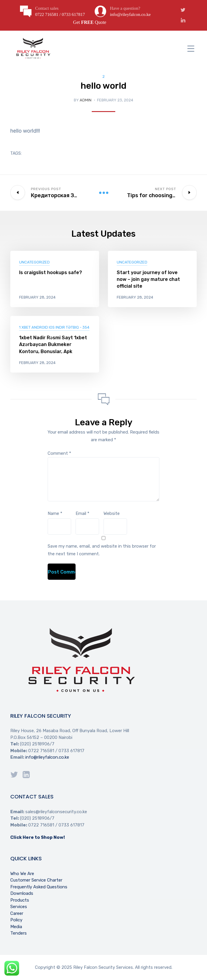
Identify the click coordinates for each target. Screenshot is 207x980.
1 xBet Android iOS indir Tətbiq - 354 (54, 327)
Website (112, 513)
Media (16, 927)
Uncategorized (34, 262)
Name (55, 513)
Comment (59, 453)
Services (19, 907)
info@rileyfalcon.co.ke (47, 757)
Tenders (19, 933)
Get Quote (90, 22)
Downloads (22, 893)
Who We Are (22, 874)
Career (17, 913)
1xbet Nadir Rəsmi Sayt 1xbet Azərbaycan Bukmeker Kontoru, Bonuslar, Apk (53, 344)
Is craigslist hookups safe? (51, 272)
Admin (86, 100)
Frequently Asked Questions (39, 887)
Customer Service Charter (36, 880)
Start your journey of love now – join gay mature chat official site (148, 279)
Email (82, 513)
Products (20, 900)
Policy (16, 920)
